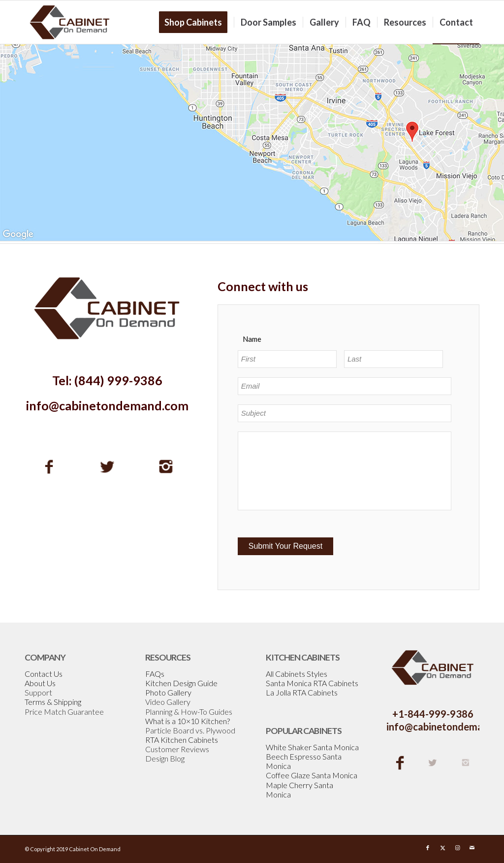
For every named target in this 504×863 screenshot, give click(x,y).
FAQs (155, 674)
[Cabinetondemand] (70, 22)
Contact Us (44, 674)
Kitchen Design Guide (181, 683)
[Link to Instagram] (457, 848)
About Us (40, 683)
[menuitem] (196, 22)
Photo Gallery (168, 692)
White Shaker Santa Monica (312, 747)
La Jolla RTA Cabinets (302, 692)
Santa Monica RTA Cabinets (312, 683)
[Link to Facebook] (428, 848)
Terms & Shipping (53, 702)
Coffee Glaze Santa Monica (312, 775)
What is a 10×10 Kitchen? (188, 721)
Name (252, 339)
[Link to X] (442, 848)
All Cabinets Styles (297, 674)
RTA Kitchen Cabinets (182, 740)
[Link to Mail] (472, 848)
